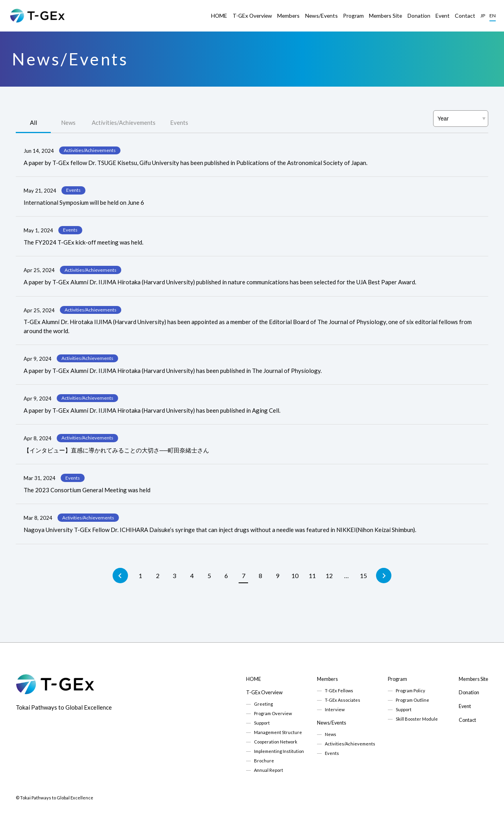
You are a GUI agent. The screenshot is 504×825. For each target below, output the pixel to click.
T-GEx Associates (343, 700)
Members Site (385, 16)
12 (329, 576)
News (68, 122)
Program (353, 16)
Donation (419, 16)
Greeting (263, 704)
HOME (219, 16)
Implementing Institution (279, 751)
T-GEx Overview (252, 16)
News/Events (321, 16)
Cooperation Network (276, 742)
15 (363, 576)
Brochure (264, 761)
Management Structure (278, 732)
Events (179, 122)
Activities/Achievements (124, 122)
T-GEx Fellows (339, 691)
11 (312, 576)
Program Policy (410, 691)
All (33, 122)
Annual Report (269, 770)
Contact (465, 16)
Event (443, 16)
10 (295, 576)
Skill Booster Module (417, 719)
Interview (335, 709)
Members (288, 16)
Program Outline (412, 700)
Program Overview (273, 713)
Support (262, 723)
